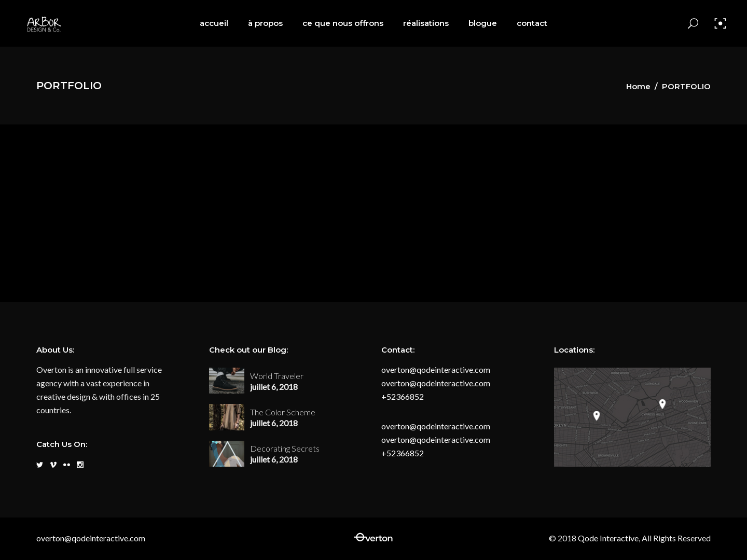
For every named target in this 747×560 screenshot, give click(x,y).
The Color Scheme (283, 412)
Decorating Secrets (285, 448)
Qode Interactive (607, 538)
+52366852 (403, 396)
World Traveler (277, 376)
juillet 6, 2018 (274, 387)
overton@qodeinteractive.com (436, 369)
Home (638, 86)
